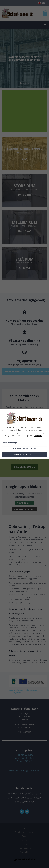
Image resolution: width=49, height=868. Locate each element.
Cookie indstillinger (10, 443)
